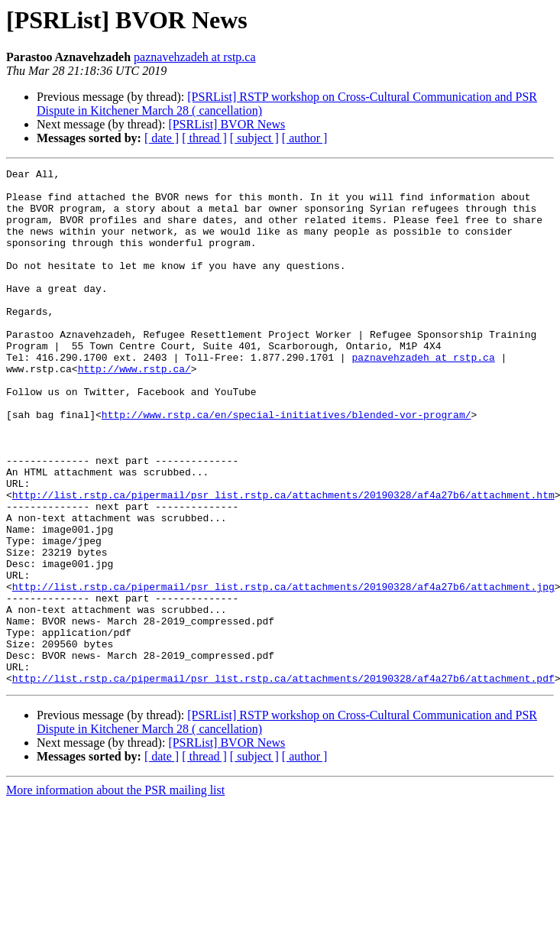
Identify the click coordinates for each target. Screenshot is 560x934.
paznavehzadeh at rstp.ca (194, 57)
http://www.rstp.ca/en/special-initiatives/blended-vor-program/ (286, 465)
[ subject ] (254, 138)
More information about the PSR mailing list (115, 893)
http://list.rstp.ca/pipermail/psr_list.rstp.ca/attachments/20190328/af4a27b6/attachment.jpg (283, 671)
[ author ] (305, 138)
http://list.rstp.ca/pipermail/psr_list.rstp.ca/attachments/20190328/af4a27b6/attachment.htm (283, 561)
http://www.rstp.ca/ (134, 410)
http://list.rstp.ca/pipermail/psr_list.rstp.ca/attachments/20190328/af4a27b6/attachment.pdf (283, 781)
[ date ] (162, 138)
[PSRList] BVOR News (227, 124)
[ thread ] (204, 138)
